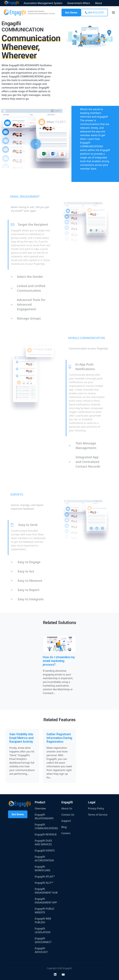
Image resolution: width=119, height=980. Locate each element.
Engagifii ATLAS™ (45, 877)
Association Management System (43, 3)
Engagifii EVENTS (45, 851)
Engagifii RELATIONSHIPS (44, 816)
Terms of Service (98, 815)
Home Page (12, 3)
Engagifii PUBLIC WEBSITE (45, 911)
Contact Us (68, 815)
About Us (67, 808)
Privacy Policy (96, 808)
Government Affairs (79, 3)
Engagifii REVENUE (46, 834)
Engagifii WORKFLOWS (43, 868)
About (98, 3)
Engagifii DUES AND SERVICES (43, 842)
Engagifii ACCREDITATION (44, 859)
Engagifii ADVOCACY (41, 950)
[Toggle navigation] (113, 13)
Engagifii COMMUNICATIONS (46, 826)
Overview (40, 808)
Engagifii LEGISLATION (43, 930)
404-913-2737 (94, 13)
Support (66, 821)
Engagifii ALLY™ (44, 883)
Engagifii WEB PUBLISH (43, 920)
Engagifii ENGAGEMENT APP (46, 901)
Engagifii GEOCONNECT (43, 940)
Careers (66, 833)
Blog (64, 827)
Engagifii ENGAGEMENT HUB (46, 891)
